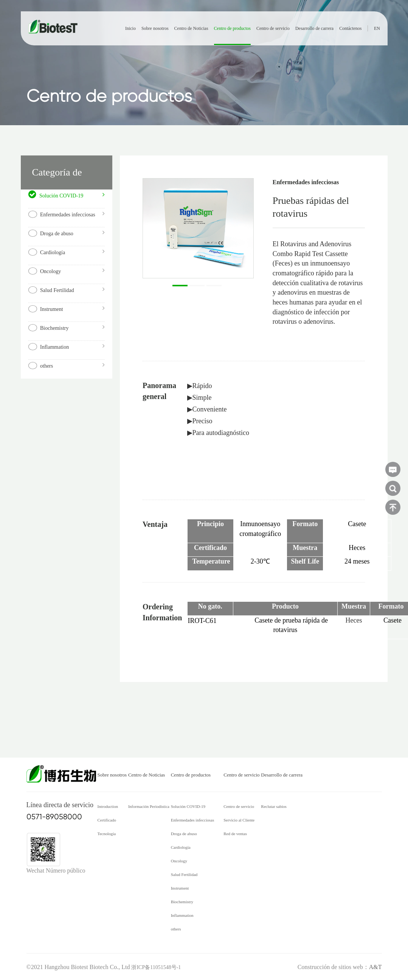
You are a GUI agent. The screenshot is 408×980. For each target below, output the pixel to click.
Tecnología (107, 834)
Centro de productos (232, 28)
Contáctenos (350, 28)
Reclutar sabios (274, 806)
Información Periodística (149, 806)
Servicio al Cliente (239, 820)
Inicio (130, 28)
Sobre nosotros (155, 28)
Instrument (180, 888)
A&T (375, 967)
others (176, 929)
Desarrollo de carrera (314, 28)
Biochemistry (182, 902)
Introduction (108, 806)
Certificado (107, 820)
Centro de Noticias (191, 28)
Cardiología (181, 847)
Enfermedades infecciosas (193, 820)
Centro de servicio (273, 28)
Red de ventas (235, 834)
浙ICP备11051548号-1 (156, 967)
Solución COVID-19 (188, 806)
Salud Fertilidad (184, 874)
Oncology (179, 861)
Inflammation (182, 915)
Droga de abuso (184, 834)
